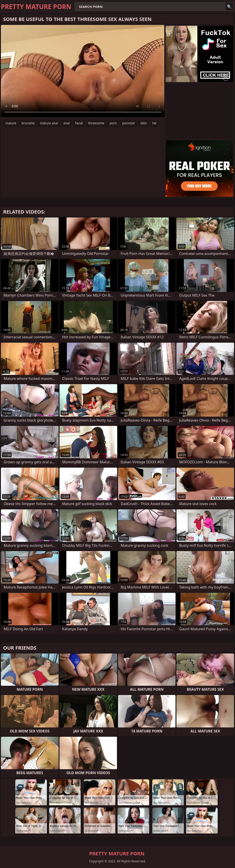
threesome (96, 123)
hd (154, 123)
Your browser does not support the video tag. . (83, 71)
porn (113, 123)
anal (66, 123)
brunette (28, 123)
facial (79, 123)
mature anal (49, 123)
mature (11, 123)
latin (144, 123)
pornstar (129, 123)
